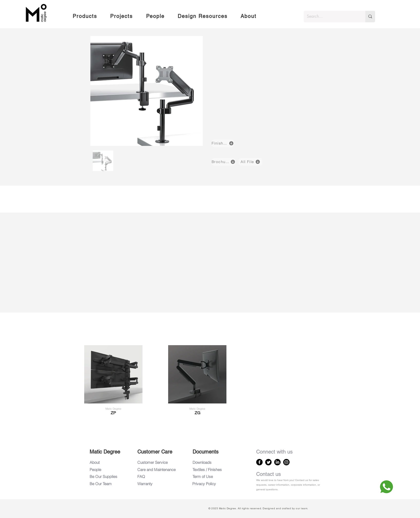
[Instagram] (286, 462)
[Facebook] (259, 462)
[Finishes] (223, 143)
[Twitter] (268, 462)
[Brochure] (223, 162)
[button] (85, 16)
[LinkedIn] (277, 462)
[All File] (250, 162)
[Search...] (331, 17)
